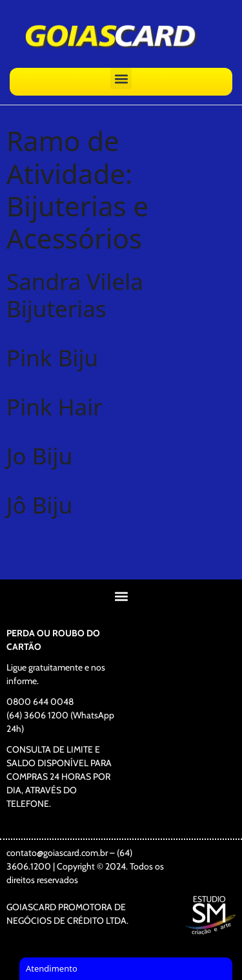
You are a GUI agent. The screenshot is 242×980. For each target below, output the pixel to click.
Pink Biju (52, 358)
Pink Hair (55, 407)
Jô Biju (39, 505)
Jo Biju (39, 456)
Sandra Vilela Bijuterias (75, 295)
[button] (121, 78)
